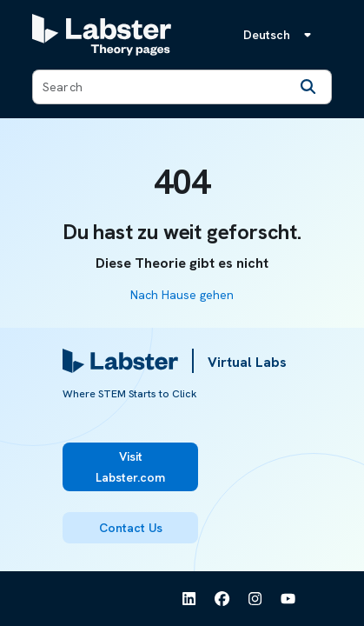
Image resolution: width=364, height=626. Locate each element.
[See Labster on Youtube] (288, 599)
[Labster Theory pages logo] (102, 35)
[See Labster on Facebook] (222, 599)
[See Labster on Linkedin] (189, 599)
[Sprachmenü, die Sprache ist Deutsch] (281, 35)
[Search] (308, 87)
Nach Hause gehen (182, 295)
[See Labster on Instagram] (255, 599)
